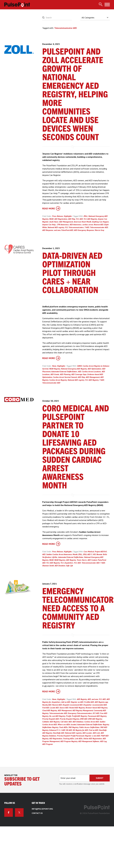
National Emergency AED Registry (74, 369)
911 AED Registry (90, 219)
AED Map (72, 219)
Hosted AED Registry (77, 708)
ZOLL (86, 216)
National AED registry (56, 227)
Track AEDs (63, 727)
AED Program (47, 744)
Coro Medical (89, 552)
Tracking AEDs (69, 739)
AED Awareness (76, 225)
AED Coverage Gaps (79, 374)
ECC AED (96, 713)
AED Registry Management (83, 710)
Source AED (64, 708)
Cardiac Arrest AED (92, 722)
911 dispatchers (67, 563)
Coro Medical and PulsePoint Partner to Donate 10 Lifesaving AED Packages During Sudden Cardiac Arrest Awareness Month (76, 447)
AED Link (96, 733)
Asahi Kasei (54, 222)
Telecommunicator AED (99, 227)
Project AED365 (101, 552)
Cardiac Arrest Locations (91, 372)
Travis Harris (82, 560)
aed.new (57, 230)
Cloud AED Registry (50, 710)
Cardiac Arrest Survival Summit (65, 377)
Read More (51, 208)
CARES (79, 366)
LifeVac (55, 557)
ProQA (69, 716)
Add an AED (66, 702)
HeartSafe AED (59, 733)
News (54, 366)
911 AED (79, 219)
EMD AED (84, 719)
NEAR (51, 219)
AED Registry (71, 560)
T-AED (87, 227)
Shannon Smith (48, 566)
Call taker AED (66, 722)
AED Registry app (101, 702)
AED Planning (65, 374)
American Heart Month (82, 222)
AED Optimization (94, 369)
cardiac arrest (88, 225)
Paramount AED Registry (97, 716)
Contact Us (37, 813)
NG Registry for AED (80, 730)
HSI (94, 554)
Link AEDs (79, 739)
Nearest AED (99, 225)
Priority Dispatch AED (51, 719)
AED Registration (61, 219)
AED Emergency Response (84, 230)
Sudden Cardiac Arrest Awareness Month (62, 554)
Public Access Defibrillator (89, 727)
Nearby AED (47, 705)
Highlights (68, 216)
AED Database (78, 722)
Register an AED (77, 702)
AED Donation (60, 566)
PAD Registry (73, 727)
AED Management (66, 222)
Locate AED (54, 708)
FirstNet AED (89, 702)
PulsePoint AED (67, 230)
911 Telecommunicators (74, 227)
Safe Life (70, 566)
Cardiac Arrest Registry (58, 380)
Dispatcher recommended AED (95, 705)
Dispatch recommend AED (73, 705)
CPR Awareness (63, 225)
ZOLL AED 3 (88, 554)
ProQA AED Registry (79, 716)
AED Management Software (89, 741)
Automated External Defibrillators (64, 372)
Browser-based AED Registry (97, 708)
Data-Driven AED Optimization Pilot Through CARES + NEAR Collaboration (72, 273)
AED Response (48, 230)
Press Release (58, 216)
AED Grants (55, 374)
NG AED (69, 730)
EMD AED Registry (95, 719)
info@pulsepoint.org (42, 809)
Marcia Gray (99, 230)
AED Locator (87, 733)
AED (80, 372)
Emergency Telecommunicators (80, 713)
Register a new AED (93, 736)
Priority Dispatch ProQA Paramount (71, 736)
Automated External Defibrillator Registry (93, 724)
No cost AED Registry (57, 716)
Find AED (46, 708)
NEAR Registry (55, 369)
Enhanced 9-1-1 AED (57, 730)
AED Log (103, 741)
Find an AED (94, 730)
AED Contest (92, 560)
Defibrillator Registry (50, 727)
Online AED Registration (93, 739)
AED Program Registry (69, 741)
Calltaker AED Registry (51, 722)
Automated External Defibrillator (71, 557)
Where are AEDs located (67, 724)
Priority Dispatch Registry (70, 719)
